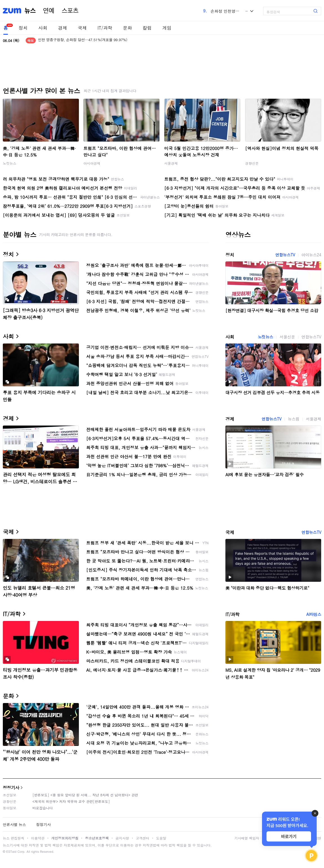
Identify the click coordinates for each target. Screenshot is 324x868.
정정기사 (11, 787)
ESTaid (11, 852)
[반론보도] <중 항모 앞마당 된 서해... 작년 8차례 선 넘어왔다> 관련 (85, 795)
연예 (49, 11)
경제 (63, 28)
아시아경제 (92, 163)
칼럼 (147, 28)
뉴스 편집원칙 (14, 838)
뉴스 (30, 11)
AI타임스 (314, 614)
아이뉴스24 (311, 255)
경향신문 (252, 163)
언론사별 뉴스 (14, 824)
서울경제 (171, 163)
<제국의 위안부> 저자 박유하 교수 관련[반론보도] (71, 801)
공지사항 (122, 838)
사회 (43, 28)
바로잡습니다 (43, 808)
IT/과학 (105, 28)
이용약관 (38, 838)
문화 (127, 28)
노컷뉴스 (10, 163)
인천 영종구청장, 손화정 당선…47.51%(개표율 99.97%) (83, 40)
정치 (23, 28)
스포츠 (70, 11)
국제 (82, 28)
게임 (167, 28)
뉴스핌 (294, 419)
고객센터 (143, 838)
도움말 (161, 838)
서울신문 (287, 337)
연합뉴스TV (285, 255)
